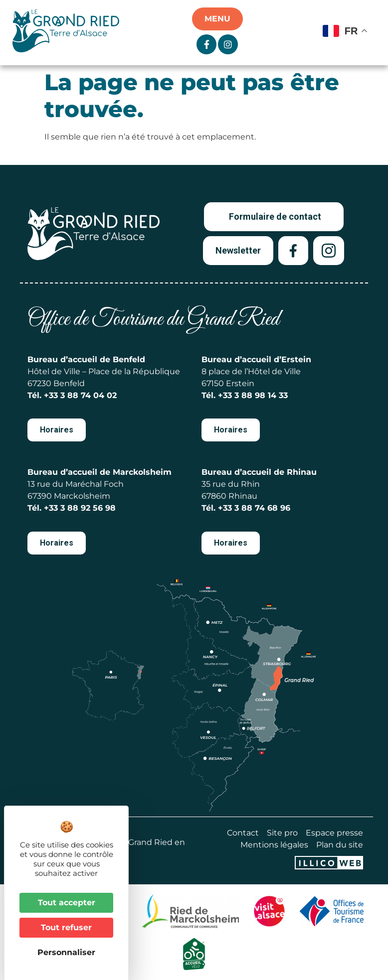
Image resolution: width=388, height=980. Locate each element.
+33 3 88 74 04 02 (80, 395)
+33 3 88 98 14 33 (253, 395)
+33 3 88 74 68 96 (254, 508)
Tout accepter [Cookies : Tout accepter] (67, 903)
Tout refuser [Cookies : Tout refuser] (66, 927)
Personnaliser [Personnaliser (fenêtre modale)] (66, 952)
